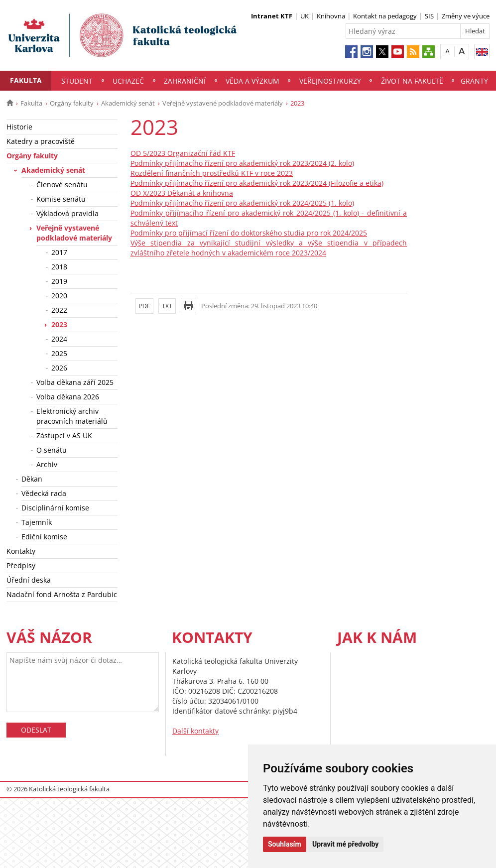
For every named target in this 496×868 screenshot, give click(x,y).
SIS (429, 16)
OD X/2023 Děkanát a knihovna (182, 193)
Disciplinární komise (55, 508)
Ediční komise (44, 537)
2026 (59, 368)
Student (77, 81)
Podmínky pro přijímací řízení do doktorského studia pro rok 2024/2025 (249, 233)
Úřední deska (29, 580)
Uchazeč (128, 81)
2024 (59, 339)
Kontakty (21, 551)
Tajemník (37, 522)
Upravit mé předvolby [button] (345, 844)
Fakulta (26, 80)
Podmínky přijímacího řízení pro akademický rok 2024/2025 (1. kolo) (242, 203)
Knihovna (331, 16)
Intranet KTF (272, 16)
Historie (19, 127)
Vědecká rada (44, 493)
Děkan (32, 479)
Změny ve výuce (466, 16)
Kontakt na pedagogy (385, 16)
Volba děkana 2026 (68, 397)
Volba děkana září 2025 (75, 382)
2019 (59, 281)
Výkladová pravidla (67, 213)
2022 (59, 310)
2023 (59, 324)
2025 (59, 353)
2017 (59, 252)
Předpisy (21, 565)
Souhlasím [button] (285, 844)
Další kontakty (195, 731)
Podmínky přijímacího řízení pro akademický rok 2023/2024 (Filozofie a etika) (257, 183)
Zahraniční (185, 81)
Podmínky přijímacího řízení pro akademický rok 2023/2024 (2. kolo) (242, 163)
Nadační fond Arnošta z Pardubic (62, 594)
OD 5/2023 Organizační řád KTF (183, 153)
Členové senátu (62, 185)
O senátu (52, 450)
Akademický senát (128, 103)
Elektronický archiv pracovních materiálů (72, 416)
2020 (59, 296)
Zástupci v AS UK (64, 435)
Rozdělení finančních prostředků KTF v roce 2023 (212, 173)
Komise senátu (61, 199)
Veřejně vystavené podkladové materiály (223, 103)
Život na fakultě (412, 81)
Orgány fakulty (72, 103)
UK (305, 16)
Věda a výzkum (252, 81)
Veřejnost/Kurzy (330, 81)
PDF (144, 306)
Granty (474, 81)
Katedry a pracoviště (41, 141)
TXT (167, 306)
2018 (59, 267)
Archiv (47, 464)
